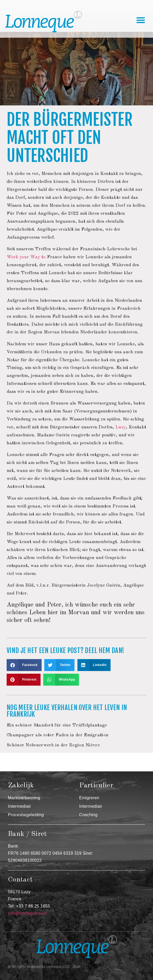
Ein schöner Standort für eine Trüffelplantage (57, 725)
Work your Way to (26, 257)
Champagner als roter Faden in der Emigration (58, 735)
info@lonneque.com (27, 913)
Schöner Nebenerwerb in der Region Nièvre (53, 745)
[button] (141, 20)
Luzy (121, 427)
